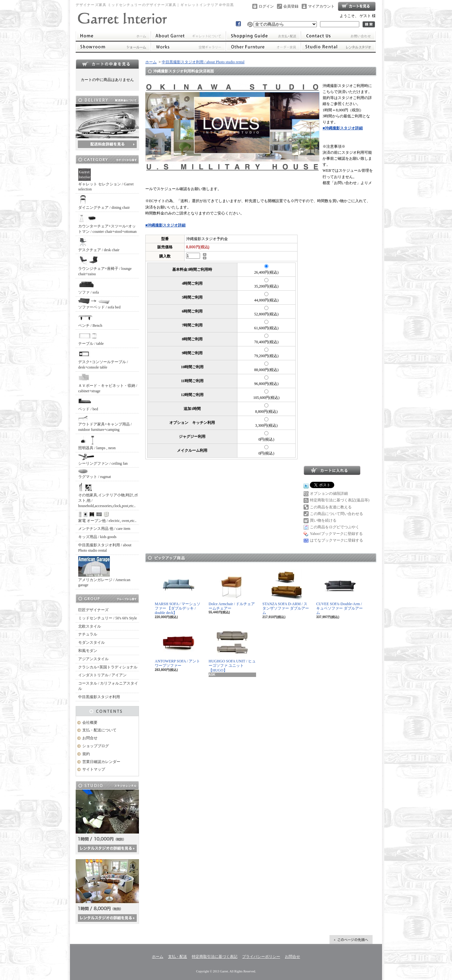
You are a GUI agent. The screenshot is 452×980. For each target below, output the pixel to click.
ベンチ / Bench (90, 320)
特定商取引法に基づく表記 (215, 957)
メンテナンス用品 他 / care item (104, 529)
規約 (86, 754)
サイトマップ (94, 769)
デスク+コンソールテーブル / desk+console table (103, 359)
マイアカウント (321, 6)
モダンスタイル (91, 642)
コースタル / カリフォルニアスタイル (108, 686)
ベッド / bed (88, 404)
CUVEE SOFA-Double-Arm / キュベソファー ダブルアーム (339, 592)
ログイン (266, 6)
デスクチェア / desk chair (99, 245)
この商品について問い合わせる (336, 514)
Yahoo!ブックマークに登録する (336, 534)
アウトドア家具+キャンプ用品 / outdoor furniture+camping (105, 423)
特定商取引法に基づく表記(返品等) (340, 500)
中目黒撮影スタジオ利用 (99, 697)
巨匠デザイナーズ (93, 610)
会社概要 (90, 723)
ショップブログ (96, 746)
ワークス (188, 47)
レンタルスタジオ (338, 47)
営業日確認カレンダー (101, 762)
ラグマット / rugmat (94, 474)
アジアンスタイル (93, 659)
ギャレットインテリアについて (188, 36)
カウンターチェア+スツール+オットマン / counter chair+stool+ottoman (107, 223)
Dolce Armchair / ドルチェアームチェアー (232, 590)
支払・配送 (178, 957)
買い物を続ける (323, 520)
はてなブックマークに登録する (336, 540)
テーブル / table (91, 338)
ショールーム (113, 47)
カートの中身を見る (107, 64)
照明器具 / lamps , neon (97, 443)
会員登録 (291, 6)
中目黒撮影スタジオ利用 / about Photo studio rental (105, 548)
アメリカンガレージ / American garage (104, 572)
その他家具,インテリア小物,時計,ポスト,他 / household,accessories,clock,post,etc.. (108, 495)
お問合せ (338, 36)
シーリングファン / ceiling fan (103, 460)
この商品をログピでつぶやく (335, 527)
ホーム (113, 36)
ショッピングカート (357, 6)
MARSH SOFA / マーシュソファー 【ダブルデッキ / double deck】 (178, 592)
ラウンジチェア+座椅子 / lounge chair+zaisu (105, 266)
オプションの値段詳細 (329, 493)
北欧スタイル (90, 626)
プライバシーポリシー (261, 957)
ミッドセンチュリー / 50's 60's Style (108, 618)
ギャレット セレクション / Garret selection (106, 180)
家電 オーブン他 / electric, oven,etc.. (107, 517)
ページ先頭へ (351, 940)
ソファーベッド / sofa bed (99, 304)
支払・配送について (263, 36)
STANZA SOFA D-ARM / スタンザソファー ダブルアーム (286, 592)
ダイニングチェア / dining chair (104, 202)
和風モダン (88, 651)
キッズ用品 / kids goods (97, 537)
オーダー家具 (263, 47)
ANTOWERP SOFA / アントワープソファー (177, 647)
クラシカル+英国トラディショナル (108, 667)
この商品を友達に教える (331, 507)
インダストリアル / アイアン (102, 675)
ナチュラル (88, 634)
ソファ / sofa (88, 287)
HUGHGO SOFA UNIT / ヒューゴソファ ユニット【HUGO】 (232, 649)
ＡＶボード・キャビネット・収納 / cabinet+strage (108, 383)
